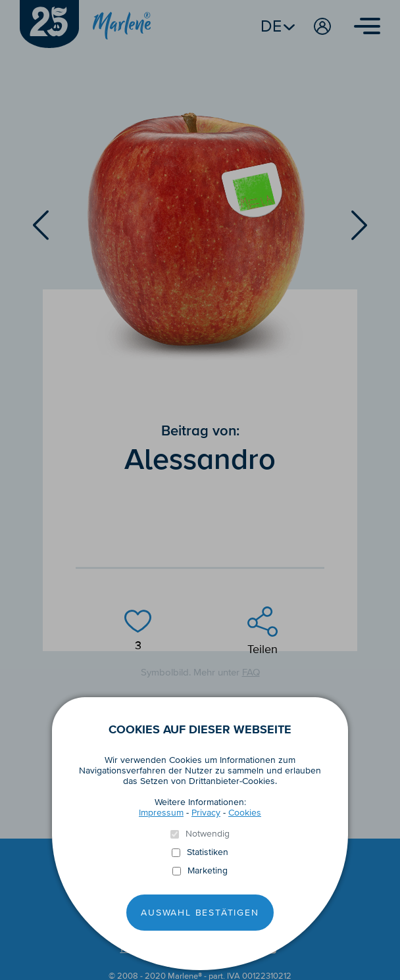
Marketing (208, 871)
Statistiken (208, 852)
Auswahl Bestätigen (200, 913)
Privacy (206, 813)
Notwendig (208, 834)
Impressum (161, 813)
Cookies (245, 813)
